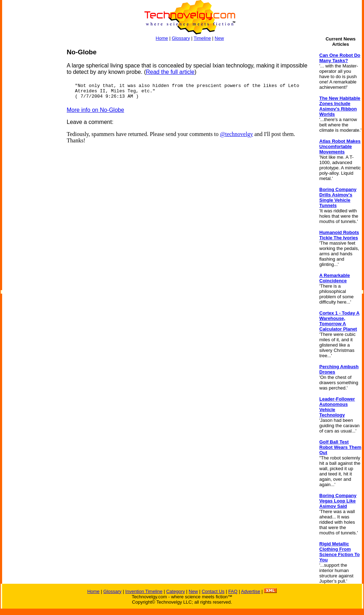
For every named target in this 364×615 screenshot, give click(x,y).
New (219, 38)
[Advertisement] (31, 155)
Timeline (202, 38)
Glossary (181, 38)
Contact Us (213, 591)
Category (175, 591)
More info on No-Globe (95, 110)
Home (162, 38)
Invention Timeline (144, 591)
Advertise (250, 591)
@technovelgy (236, 134)
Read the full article (170, 72)
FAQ (233, 591)
